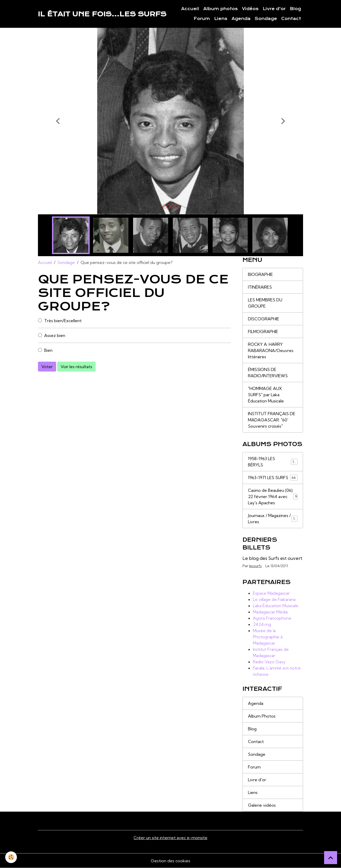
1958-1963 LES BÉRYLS (273, 462)
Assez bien (55, 335)
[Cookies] (11, 857)
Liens (221, 19)
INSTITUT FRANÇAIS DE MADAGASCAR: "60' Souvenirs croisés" (272, 420)
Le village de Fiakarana (274, 599)
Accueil (190, 9)
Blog (295, 9)
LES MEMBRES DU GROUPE (265, 303)
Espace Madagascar (271, 593)
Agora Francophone (272, 618)
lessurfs (255, 566)
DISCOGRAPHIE (264, 319)
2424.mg (262, 624)
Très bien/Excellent (63, 321)
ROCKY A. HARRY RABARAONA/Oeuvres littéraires (271, 350)
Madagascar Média (270, 612)
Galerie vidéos (262, 805)
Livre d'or (274, 9)
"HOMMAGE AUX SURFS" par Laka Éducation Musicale (266, 395)
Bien (48, 350)
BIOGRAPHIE (260, 274)
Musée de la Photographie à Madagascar (268, 637)
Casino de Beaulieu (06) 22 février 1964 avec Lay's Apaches (273, 496)
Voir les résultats (76, 367)
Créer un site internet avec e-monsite (170, 838)
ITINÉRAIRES (260, 287)
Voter (47, 367)
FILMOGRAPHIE (263, 332)
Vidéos (250, 9)
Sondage (266, 19)
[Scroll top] (331, 858)
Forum (202, 19)
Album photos (221, 9)
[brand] (102, 14)
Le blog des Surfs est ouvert (272, 558)
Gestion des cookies (170, 861)
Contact (291, 19)
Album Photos (262, 716)
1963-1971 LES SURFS (273, 478)
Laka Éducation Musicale (276, 606)
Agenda (241, 19)
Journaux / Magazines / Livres (273, 519)
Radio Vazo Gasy (269, 662)
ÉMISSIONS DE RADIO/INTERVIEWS (268, 373)
